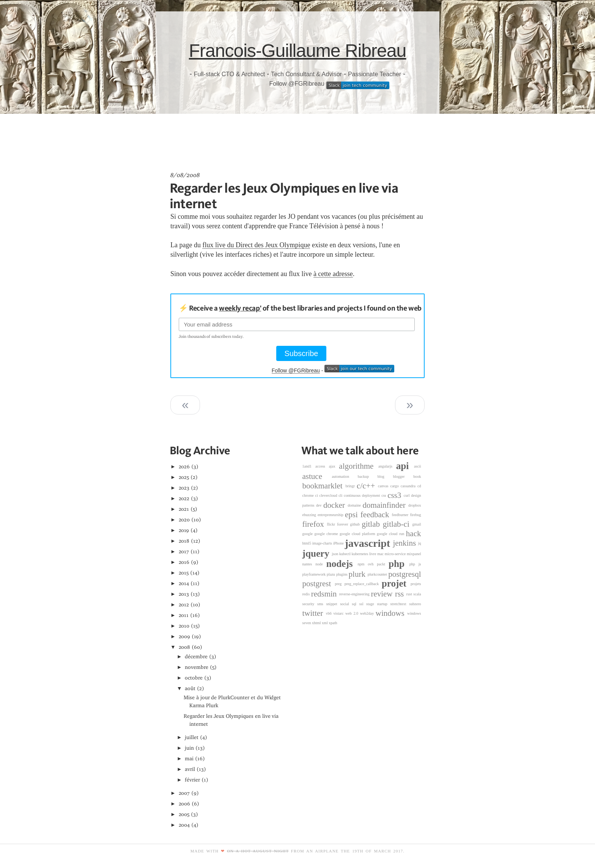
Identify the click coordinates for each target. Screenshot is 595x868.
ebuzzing (310, 515)
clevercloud (329, 495)
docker (335, 505)
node (321, 564)
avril (190, 769)
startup (383, 604)
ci (317, 495)
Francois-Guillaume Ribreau (298, 51)
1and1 (309, 466)
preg (339, 584)
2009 (185, 636)
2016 (184, 562)
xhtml (317, 623)
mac (381, 554)
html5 (307, 543)
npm (363, 564)
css (384, 495)
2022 (184, 498)
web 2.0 (353, 613)
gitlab (372, 524)
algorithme (359, 466)
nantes (309, 564)
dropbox (415, 505)
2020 (184, 520)
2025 (184, 477)
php (399, 564)
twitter (314, 613)
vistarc (340, 613)
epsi (353, 515)
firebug (415, 515)
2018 (184, 541)
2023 (184, 488)
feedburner (401, 515)
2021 (184, 509)
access (322, 466)
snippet (333, 604)
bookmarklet (324, 486)
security (310, 604)
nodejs (342, 564)
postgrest (319, 584)
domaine (355, 505)
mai (189, 759)
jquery (317, 554)
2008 (185, 647)
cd (419, 486)
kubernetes (360, 554)
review (383, 594)
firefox (315, 524)
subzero (415, 604)
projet (396, 584)
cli (341, 495)
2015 (184, 573)
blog (385, 476)
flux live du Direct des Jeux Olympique (256, 245)
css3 (396, 495)
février (192, 780)
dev (320, 505)
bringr (351, 486)
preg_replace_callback (363, 584)
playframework (315, 574)
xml (325, 623)
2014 (184, 583)
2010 (184, 626)
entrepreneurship (331, 515)
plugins (342, 574)
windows (391, 613)
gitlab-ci (398, 524)
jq (420, 543)
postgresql (405, 574)
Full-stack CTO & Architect (229, 74)
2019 (184, 530)
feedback (376, 515)
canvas (384, 486)
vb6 (330, 613)
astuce (317, 476)
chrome (309, 495)
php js (415, 564)
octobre (194, 678)
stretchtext (400, 604)
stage (371, 604)
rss (401, 594)
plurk (358, 574)
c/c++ (367, 486)
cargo (396, 486)
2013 (184, 594)
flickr (332, 524)
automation (345, 476)
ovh (372, 564)
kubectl (345, 554)
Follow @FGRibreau (297, 84)
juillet (192, 737)
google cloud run (391, 534)
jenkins (405, 543)
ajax (334, 466)
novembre (197, 667)
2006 (185, 804)
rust (410, 594)
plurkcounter (378, 574)
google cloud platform (358, 534)
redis (307, 594)
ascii (417, 466)
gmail (417, 524)
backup (368, 476)
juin (189, 748)
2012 (184, 605)
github (356, 524)
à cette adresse (333, 274)
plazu (331, 574)
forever (343, 524)
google (309, 534)
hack (414, 534)
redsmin (325, 594)
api (405, 466)
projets (416, 584)
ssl (363, 604)
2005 (184, 814)
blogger (403, 476)
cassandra (409, 486)
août (190, 688)
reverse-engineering (355, 594)
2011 (184, 615)
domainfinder (386, 505)
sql (355, 604)
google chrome (327, 534)
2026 (184, 467)
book (417, 476)
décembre (196, 657)
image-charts (323, 543)
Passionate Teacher (375, 74)
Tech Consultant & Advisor (306, 74)
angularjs (387, 466)
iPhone (339, 543)
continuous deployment (363, 495)
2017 (184, 552)
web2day (368, 613)
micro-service (396, 554)
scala (417, 594)
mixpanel (414, 554)
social (346, 604)
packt (383, 564)
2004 (184, 825)
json (335, 554)
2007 (184, 793)
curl (407, 495)
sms (322, 604)
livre (373, 554)
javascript (369, 543)
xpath (333, 623)
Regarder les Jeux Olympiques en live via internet (284, 195)
